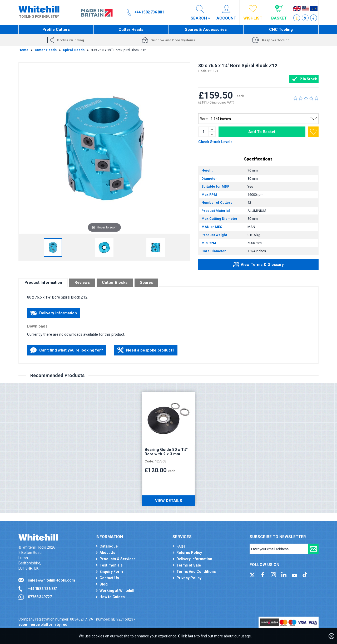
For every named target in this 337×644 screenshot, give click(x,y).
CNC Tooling (281, 30)
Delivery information (54, 313)
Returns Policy (189, 553)
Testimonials (111, 565)
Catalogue (109, 546)
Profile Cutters (56, 30)
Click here (187, 636)
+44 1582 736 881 (43, 589)
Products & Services (118, 559)
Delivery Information (194, 559)
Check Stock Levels (215, 142)
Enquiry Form (111, 572)
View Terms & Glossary (258, 265)
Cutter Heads (131, 30)
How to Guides (112, 597)
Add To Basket (262, 132)
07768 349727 (40, 597)
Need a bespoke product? (146, 350)
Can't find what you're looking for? (67, 350)
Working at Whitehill (117, 591)
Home (23, 50)
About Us (107, 553)
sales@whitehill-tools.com (51, 580)
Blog (104, 584)
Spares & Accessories (206, 30)
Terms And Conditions (196, 572)
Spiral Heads (74, 50)
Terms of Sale (189, 565)
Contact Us (109, 578)
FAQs (181, 546)
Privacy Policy (189, 578)
